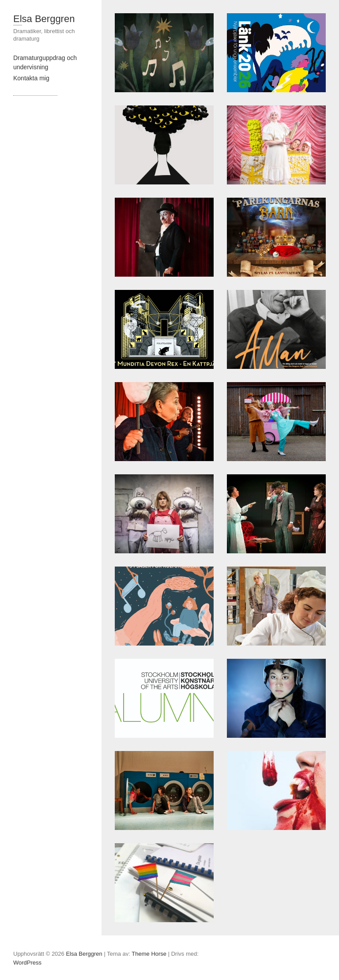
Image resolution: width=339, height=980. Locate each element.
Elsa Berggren (44, 19)
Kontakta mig (31, 78)
